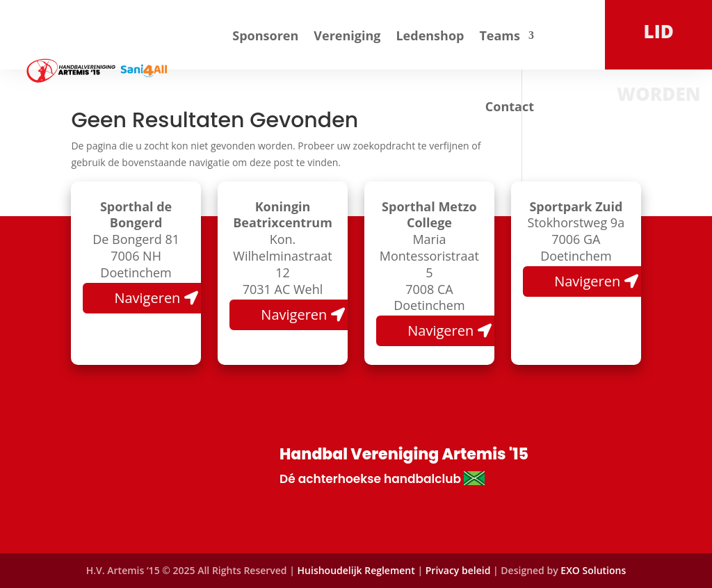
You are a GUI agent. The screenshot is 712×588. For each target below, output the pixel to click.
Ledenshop (430, 35)
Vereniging (347, 35)
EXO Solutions (593, 570)
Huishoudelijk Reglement (356, 570)
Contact (510, 106)
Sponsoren (265, 35)
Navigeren (147, 298)
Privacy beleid (459, 570)
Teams (500, 35)
